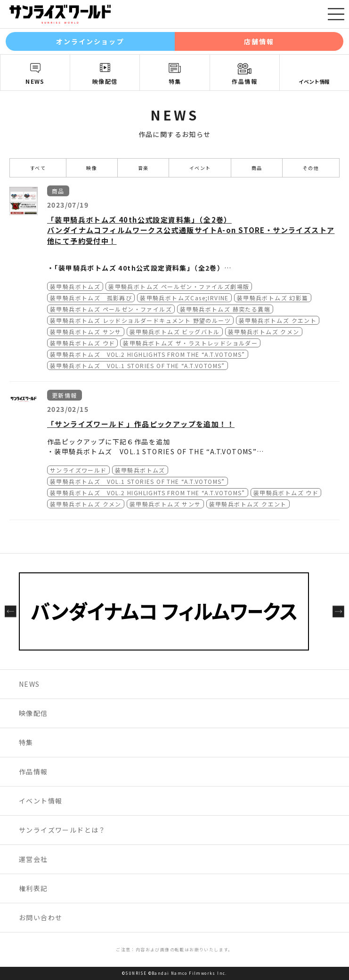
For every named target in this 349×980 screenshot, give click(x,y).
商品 (257, 168)
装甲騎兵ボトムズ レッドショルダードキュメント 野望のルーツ (140, 320)
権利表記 (33, 888)
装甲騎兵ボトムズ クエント (278, 320)
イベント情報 (41, 801)
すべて (38, 168)
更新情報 (65, 395)
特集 (175, 81)
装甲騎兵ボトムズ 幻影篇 (273, 298)
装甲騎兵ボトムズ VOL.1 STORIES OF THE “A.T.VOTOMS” (138, 365)
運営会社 (33, 859)
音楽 (143, 168)
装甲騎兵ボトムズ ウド (82, 343)
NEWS (35, 81)
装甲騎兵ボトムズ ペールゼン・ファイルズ (111, 309)
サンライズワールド (78, 470)
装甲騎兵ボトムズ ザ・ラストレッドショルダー (190, 343)
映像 (92, 168)
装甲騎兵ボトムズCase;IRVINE (184, 298)
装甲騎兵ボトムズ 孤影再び (91, 298)
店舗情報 (259, 41)
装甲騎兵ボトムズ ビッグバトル (175, 332)
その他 (311, 168)
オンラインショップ (90, 41)
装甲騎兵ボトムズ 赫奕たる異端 (225, 309)
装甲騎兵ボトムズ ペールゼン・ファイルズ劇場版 (179, 286)
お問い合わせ (41, 917)
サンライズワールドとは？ (62, 830)
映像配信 (105, 81)
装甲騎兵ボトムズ (75, 286)
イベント (200, 168)
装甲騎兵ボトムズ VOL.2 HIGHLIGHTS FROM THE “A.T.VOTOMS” (148, 354)
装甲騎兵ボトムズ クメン (264, 332)
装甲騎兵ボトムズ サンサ (86, 332)
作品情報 (244, 81)
